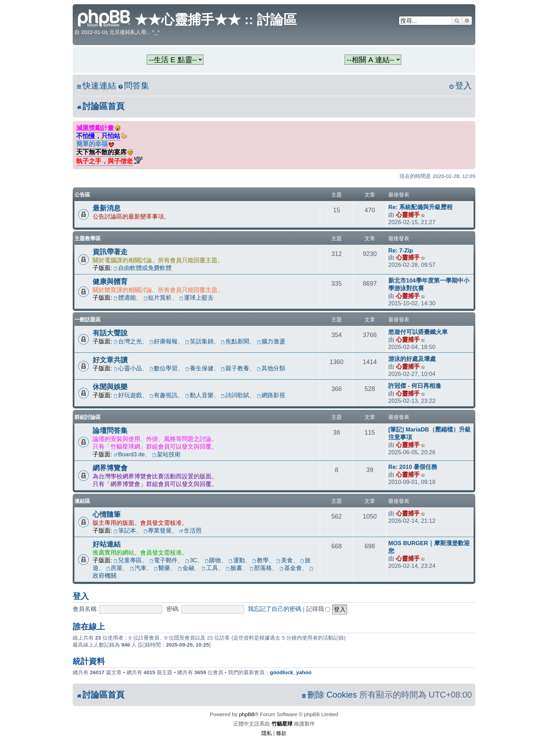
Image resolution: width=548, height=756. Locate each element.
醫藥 (162, 568)
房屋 (114, 568)
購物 (213, 560)
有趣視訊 (164, 395)
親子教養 (235, 368)
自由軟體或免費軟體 (143, 268)
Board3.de (129, 454)
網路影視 (271, 395)
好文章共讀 (110, 360)
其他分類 (271, 368)
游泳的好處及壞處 (412, 359)
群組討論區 (88, 417)
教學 (261, 560)
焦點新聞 (235, 341)
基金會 (291, 568)
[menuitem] (134, 86)
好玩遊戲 (128, 395)
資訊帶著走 (110, 252)
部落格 (261, 568)
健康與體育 (110, 281)
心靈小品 (128, 368)
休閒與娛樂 (110, 387)
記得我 (318, 609)
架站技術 (167, 454)
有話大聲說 (110, 333)
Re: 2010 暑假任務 (413, 467)
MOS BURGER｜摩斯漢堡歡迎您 (429, 547)
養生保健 (199, 368)
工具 (210, 568)
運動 (237, 560)
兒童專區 (128, 560)
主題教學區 (88, 238)
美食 (285, 560)
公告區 (82, 195)
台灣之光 (128, 341)
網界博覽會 (110, 468)
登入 (81, 596)
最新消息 (107, 208)
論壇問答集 (110, 430)
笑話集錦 (199, 341)
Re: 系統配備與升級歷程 (420, 207)
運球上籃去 (196, 298)
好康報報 (164, 341)
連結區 (82, 501)
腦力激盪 (271, 341)
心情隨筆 (107, 514)
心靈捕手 (408, 215)
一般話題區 (88, 319)
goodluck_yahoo (291, 672)
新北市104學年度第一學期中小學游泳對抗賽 (429, 284)
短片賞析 (158, 298)
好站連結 (107, 544)
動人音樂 (199, 395)
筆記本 (125, 530)
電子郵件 (164, 560)
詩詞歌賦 (235, 395)
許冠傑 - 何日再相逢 (415, 386)
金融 (186, 568)
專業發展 (158, 530)
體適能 (125, 298)
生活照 (190, 530)
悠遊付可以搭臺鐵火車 (418, 332)
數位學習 (164, 368)
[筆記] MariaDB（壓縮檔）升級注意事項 (430, 433)
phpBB (247, 714)
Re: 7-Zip (401, 250)
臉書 (234, 568)
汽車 (138, 568)
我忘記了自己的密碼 (275, 609)
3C (191, 560)
